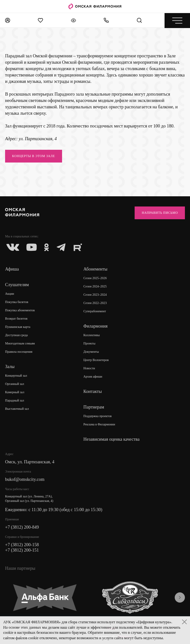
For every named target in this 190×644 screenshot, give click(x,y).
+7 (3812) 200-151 (22, 550)
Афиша (12, 269)
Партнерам (94, 407)
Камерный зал (15, 392)
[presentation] (180, 597)
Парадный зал (15, 400)
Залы (10, 367)
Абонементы (95, 269)
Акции (10, 294)
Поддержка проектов (98, 416)
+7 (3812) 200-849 (22, 527)
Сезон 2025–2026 (95, 278)
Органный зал (15, 384)
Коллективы (91, 335)
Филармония (95, 326)
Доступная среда (16, 335)
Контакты (93, 391)
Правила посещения (19, 352)
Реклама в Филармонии (99, 424)
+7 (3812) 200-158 (22, 545)
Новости (89, 368)
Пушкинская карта (18, 327)
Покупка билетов (17, 302)
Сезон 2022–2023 (95, 303)
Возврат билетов (16, 318)
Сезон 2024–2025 (95, 286)
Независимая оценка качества (111, 439)
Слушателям (17, 285)
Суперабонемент (95, 311)
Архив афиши (93, 376)
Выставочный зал (17, 409)
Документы (91, 352)
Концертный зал (16, 376)
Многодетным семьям (20, 343)
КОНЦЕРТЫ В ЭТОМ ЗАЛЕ (34, 156)
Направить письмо (160, 213)
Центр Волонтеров (96, 360)
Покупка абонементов (20, 310)
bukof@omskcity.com (25, 479)
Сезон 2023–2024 (95, 295)
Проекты (89, 343)
